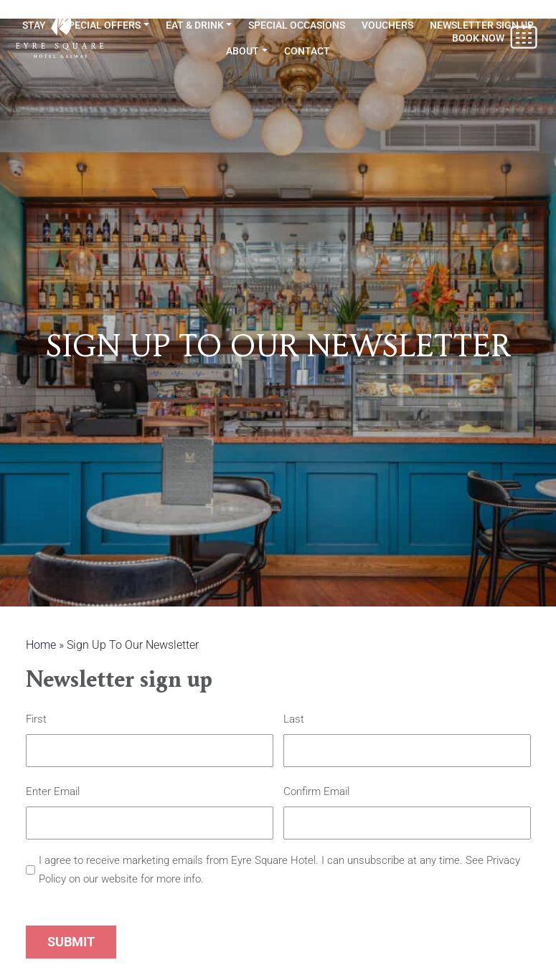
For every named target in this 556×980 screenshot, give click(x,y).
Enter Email (53, 792)
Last (294, 720)
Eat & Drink (195, 25)
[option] (278, 313)
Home (41, 645)
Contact (307, 51)
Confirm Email (316, 792)
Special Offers (102, 25)
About (242, 51)
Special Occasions (297, 25)
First (36, 720)
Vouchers (387, 25)
